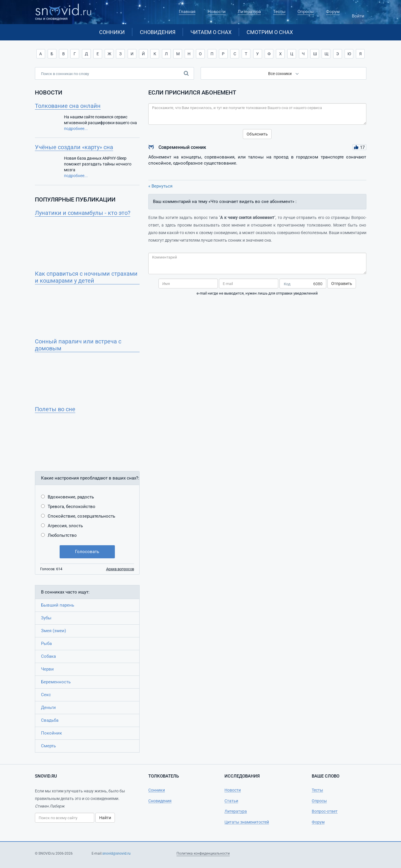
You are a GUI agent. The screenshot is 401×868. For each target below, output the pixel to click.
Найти (105, 818)
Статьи (231, 801)
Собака (48, 656)
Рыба (46, 644)
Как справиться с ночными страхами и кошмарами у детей (86, 277)
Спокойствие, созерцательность (81, 516)
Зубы (46, 618)
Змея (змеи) (54, 631)
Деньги (48, 707)
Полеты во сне (55, 409)
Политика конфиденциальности (203, 853)
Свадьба (50, 720)
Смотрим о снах (270, 32)
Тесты (279, 12)
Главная (187, 12)
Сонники (112, 32)
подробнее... (76, 129)
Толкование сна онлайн (68, 106)
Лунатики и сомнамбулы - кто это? (83, 213)
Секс (46, 695)
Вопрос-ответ (325, 811)
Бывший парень (58, 605)
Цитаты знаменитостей (247, 822)
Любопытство (62, 535)
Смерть (48, 746)
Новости (217, 12)
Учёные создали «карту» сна (74, 147)
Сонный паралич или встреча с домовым (78, 345)
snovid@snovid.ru (116, 853)
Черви (47, 669)
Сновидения (158, 32)
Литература (249, 12)
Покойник (51, 733)
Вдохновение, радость (71, 497)
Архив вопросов (120, 569)
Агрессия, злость (65, 526)
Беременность (56, 682)
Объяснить (257, 134)
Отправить (342, 284)
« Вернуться (160, 186)
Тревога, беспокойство (72, 507)
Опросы (306, 12)
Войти (358, 13)
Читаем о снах (211, 32)
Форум (333, 12)
